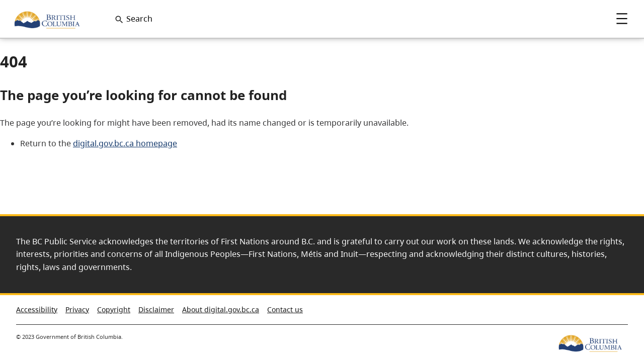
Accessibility (37, 309)
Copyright (114, 309)
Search (139, 19)
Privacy (77, 309)
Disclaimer (156, 309)
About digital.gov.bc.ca (221, 309)
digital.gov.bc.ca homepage (125, 143)
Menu (622, 19)
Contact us (285, 309)
